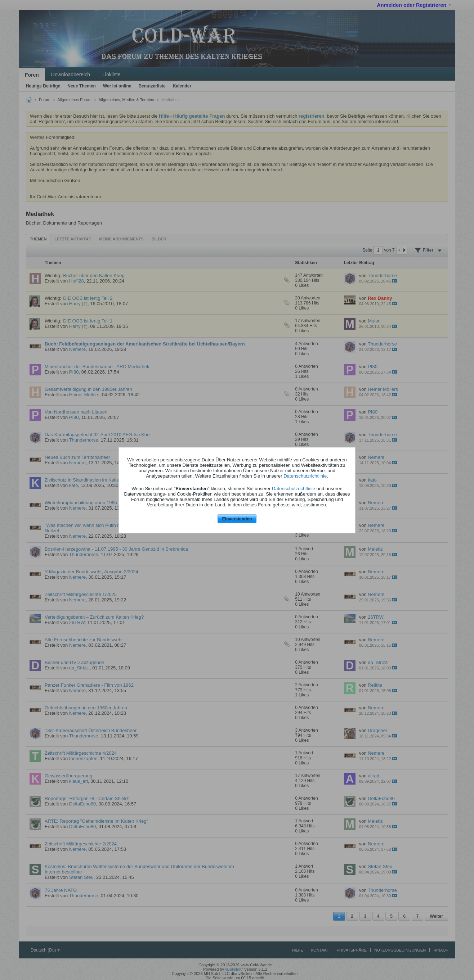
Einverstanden (237, 519)
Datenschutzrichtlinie (305, 476)
